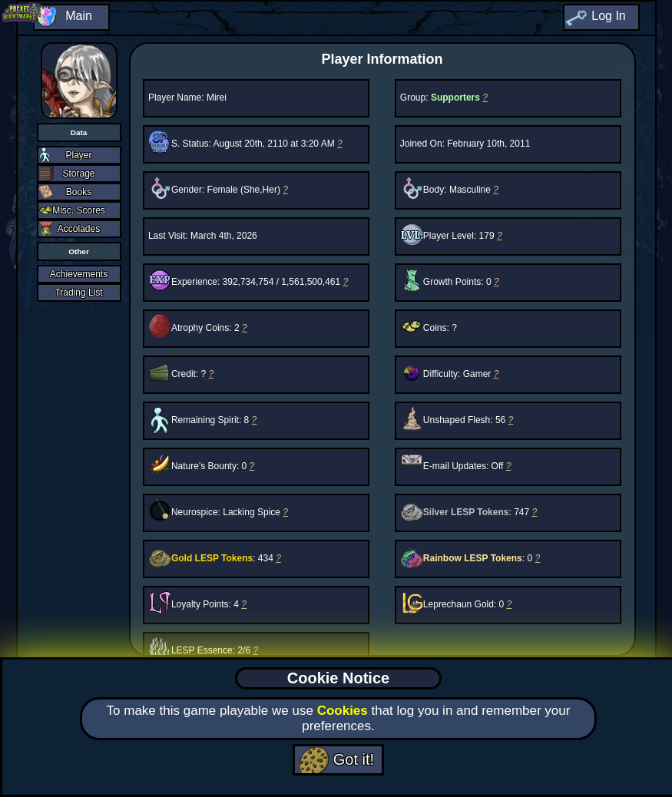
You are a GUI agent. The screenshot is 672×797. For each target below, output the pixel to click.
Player (78, 155)
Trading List (78, 293)
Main (79, 16)
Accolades (79, 229)
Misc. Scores (79, 210)
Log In (608, 16)
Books (79, 192)
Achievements (79, 274)
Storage (78, 174)
